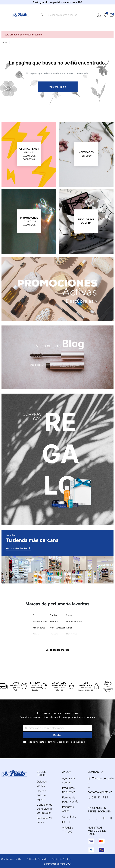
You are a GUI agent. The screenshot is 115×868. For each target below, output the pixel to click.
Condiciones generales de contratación (45, 809)
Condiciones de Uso (12, 859)
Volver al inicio (58, 87)
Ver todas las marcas (57, 650)
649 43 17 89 (100, 797)
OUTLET (67, 822)
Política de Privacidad (37, 859)
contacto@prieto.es (100, 792)
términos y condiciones (59, 742)
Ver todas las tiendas (19, 548)
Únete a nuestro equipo (41, 795)
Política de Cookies (62, 859)
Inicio (4, 42)
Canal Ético (69, 817)
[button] (112, 15)
